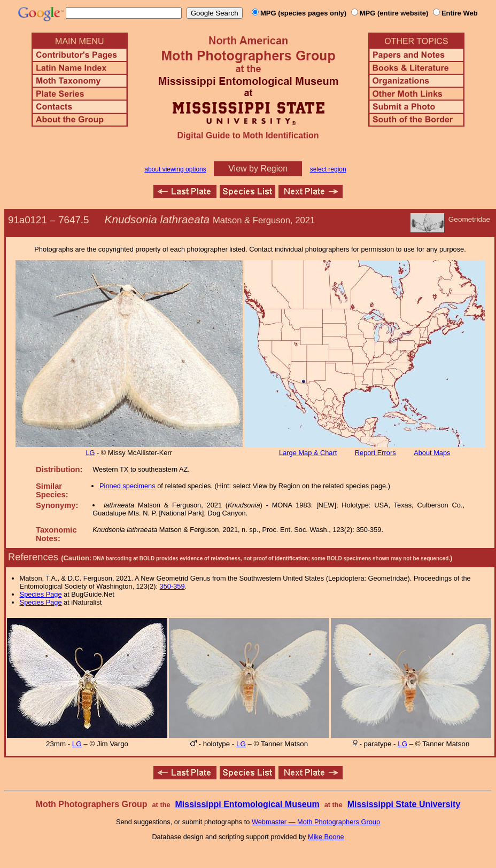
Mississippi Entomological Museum (247, 804)
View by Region (258, 169)
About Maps (432, 453)
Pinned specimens (127, 486)
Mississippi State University (404, 804)
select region (328, 169)
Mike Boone (326, 837)
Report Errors (375, 453)
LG (90, 453)
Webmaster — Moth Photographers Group (316, 822)
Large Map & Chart (308, 453)
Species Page (41, 594)
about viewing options (175, 169)
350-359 (172, 586)
